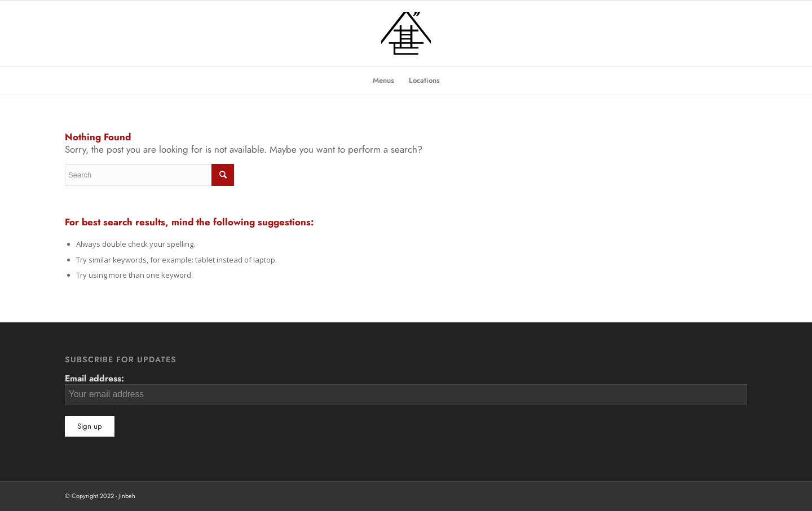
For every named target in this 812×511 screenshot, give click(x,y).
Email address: (406, 388)
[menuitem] (383, 81)
